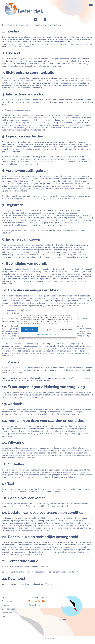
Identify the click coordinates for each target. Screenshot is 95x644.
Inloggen (62, 620)
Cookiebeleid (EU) (36, 597)
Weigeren (47, 330)
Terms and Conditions (38, 601)
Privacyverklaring (19, 380)
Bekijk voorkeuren (66, 330)
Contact (57, 335)
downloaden (53, 584)
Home (8, 597)
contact (70, 572)
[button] (91, 4)
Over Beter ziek (12, 609)
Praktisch (10, 605)
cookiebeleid (65, 504)
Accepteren (29, 330)
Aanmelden (11, 613)
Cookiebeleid (40, 335)
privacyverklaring (50, 504)
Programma (11, 601)
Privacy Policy (49, 335)
